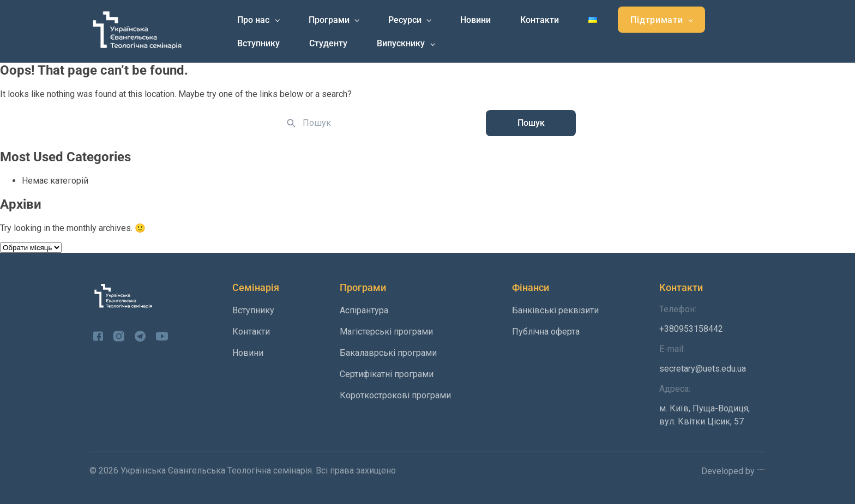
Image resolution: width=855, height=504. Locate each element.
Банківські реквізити (555, 310)
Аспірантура (364, 310)
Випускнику (401, 43)
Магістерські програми (386, 332)
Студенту (328, 43)
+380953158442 (712, 319)
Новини (475, 20)
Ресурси (405, 20)
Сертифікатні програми (387, 374)
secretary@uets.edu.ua (712, 359)
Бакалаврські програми (388, 353)
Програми (329, 20)
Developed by (733, 471)
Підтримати (657, 20)
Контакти (540, 20)
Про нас (253, 20)
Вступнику (258, 43)
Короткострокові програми (395, 395)
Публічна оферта (546, 332)
